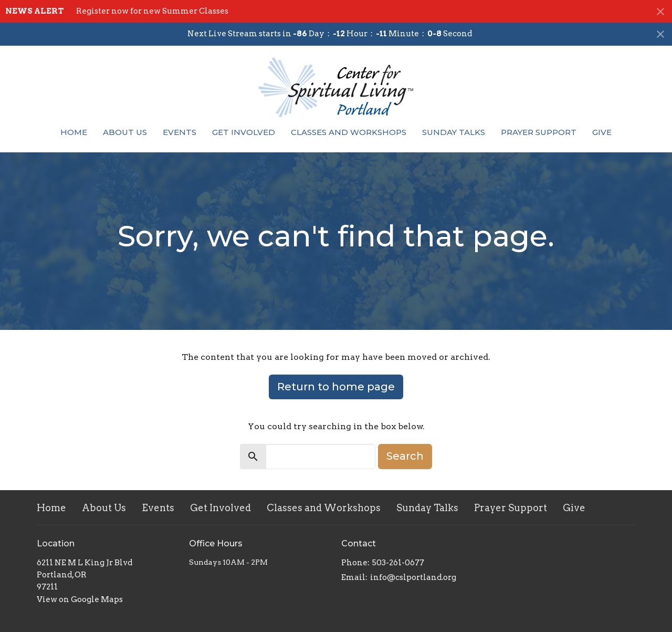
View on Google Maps (80, 599)
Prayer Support (539, 132)
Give (602, 132)
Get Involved (244, 132)
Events (180, 132)
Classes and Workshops (349, 132)
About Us (125, 132)
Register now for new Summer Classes (152, 11)
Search (405, 456)
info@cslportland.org (413, 577)
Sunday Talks (454, 132)
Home (74, 132)
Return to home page (336, 387)
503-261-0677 (398, 563)
